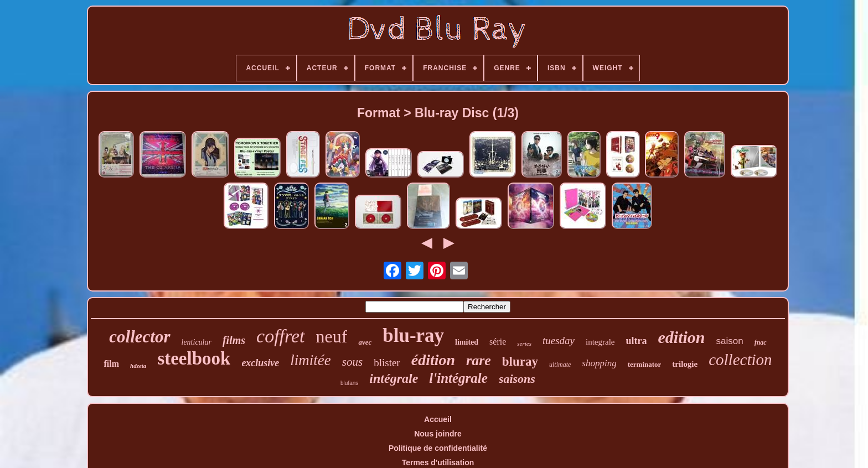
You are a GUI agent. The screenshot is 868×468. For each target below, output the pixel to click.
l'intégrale (458, 378)
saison (730, 341)
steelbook (194, 358)
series (524, 344)
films (234, 340)
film (111, 364)
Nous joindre (438, 434)
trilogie (685, 364)
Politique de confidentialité (438, 448)
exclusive (260, 363)
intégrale (394, 378)
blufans (349, 383)
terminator (645, 364)
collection (740, 360)
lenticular (197, 342)
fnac (761, 342)
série (498, 342)
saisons (517, 379)
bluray (520, 362)
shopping (599, 363)
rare (479, 360)
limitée (310, 360)
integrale (600, 342)
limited (467, 342)
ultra (637, 341)
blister (387, 363)
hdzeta (138, 366)
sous (352, 362)
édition (433, 360)
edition (682, 337)
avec (365, 342)
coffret (281, 336)
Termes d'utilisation (438, 462)
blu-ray (413, 336)
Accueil (438, 419)
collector (139, 337)
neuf (332, 336)
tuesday (559, 340)
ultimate (560, 365)
